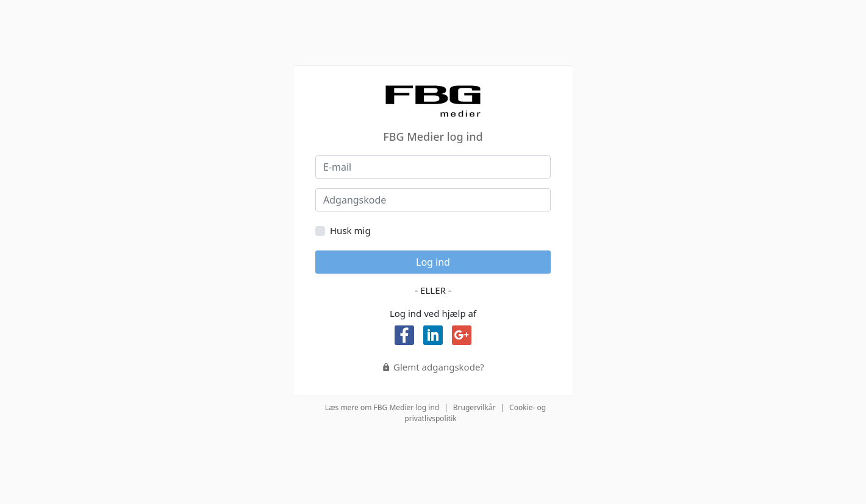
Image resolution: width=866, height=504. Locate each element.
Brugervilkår (474, 407)
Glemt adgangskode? (433, 367)
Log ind (433, 262)
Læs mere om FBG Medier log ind (382, 407)
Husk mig (350, 230)
